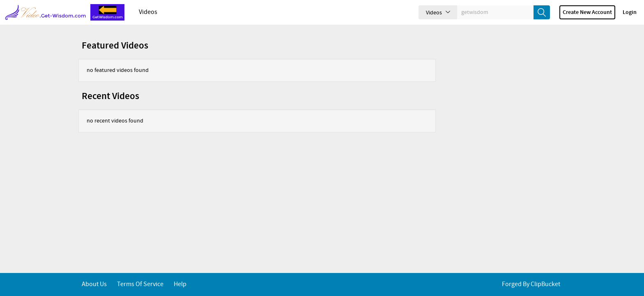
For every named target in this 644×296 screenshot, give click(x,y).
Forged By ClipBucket (531, 284)
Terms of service (140, 284)
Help (180, 284)
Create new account (587, 12)
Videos (148, 12)
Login (630, 12)
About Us (94, 284)
